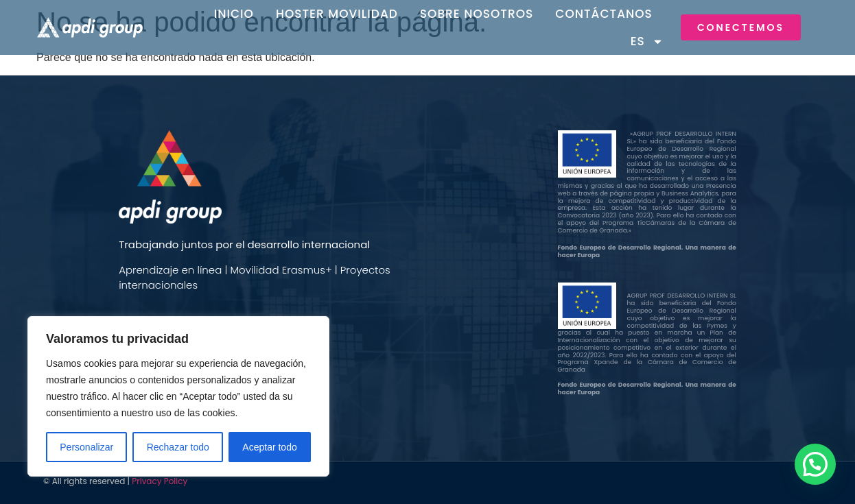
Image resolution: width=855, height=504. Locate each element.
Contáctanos (604, 14)
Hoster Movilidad (337, 14)
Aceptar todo (269, 447)
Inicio (234, 14)
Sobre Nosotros (477, 14)
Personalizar (86, 447)
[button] (815, 464)
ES (647, 41)
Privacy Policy (160, 481)
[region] (178, 396)
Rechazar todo (178, 447)
